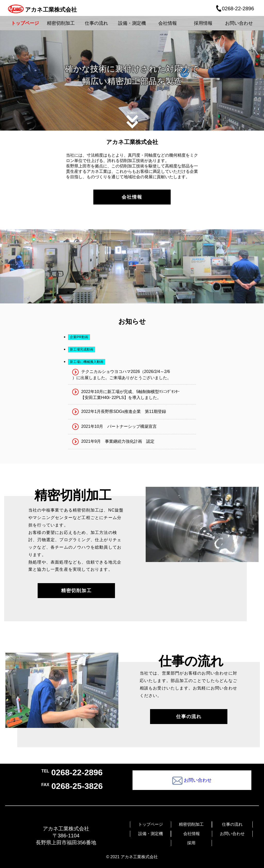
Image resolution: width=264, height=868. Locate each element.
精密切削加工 (191, 824)
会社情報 (192, 834)
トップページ (151, 824)
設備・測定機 (151, 834)
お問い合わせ (232, 834)
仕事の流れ (232, 824)
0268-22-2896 (235, 8)
